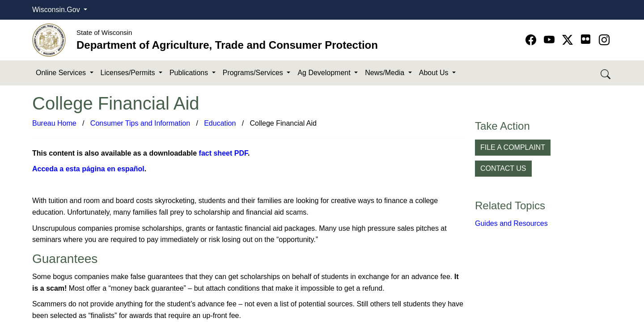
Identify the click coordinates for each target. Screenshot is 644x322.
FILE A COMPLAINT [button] (513, 147)
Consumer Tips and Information (140, 123)
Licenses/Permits (129, 73)
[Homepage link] (49, 40)
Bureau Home (54, 123)
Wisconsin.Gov (57, 10)
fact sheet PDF (223, 153)
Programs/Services (254, 73)
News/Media (386, 73)
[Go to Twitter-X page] (569, 40)
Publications (190, 73)
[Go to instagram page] (604, 40)
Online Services (62, 73)
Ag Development (325, 73)
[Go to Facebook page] (532, 40)
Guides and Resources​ (511, 223)
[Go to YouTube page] (551, 40)
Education (220, 123)
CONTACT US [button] (503, 168)
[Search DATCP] (606, 73)
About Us (435, 73)
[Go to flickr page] (586, 39)
